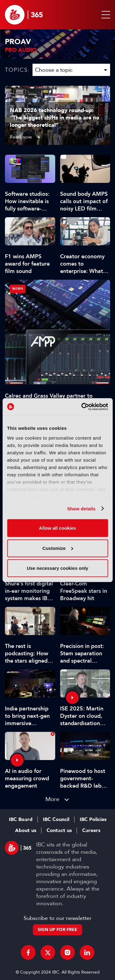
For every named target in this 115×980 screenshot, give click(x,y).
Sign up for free (57, 930)
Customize (58, 548)
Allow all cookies (57, 528)
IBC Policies (93, 819)
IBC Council (56, 819)
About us (26, 831)
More (52, 799)
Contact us (59, 831)
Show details (81, 508)
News (18, 289)
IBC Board (21, 819)
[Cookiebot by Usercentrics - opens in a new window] (82, 407)
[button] (105, 15)
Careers (91, 831)
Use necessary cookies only (57, 568)
